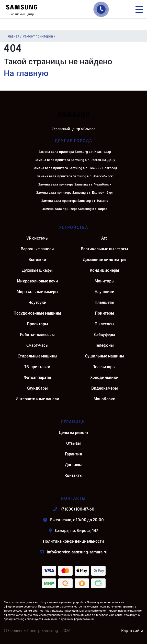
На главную (26, 73)
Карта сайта (132, 631)
